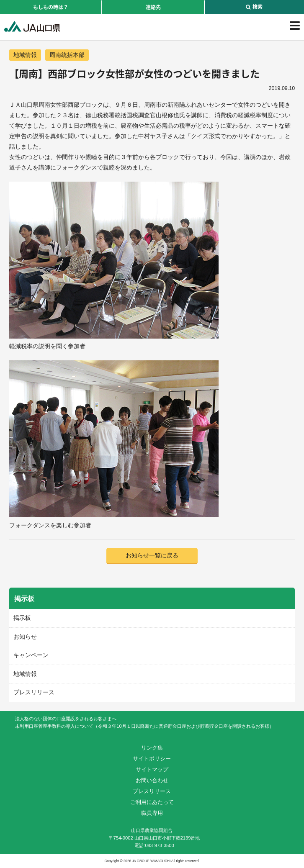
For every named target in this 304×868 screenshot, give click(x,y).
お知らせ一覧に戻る (152, 555)
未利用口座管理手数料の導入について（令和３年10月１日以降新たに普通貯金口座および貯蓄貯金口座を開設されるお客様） (144, 726)
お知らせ (25, 637)
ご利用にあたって (152, 802)
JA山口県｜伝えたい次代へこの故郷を (32, 26)
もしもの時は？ (51, 7)
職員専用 (152, 813)
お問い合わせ (152, 780)
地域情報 (25, 55)
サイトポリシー (152, 759)
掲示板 (22, 618)
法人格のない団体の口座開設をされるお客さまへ (66, 719)
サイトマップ (152, 769)
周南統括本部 (67, 55)
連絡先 (153, 7)
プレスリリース (34, 692)
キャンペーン (31, 655)
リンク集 (152, 748)
